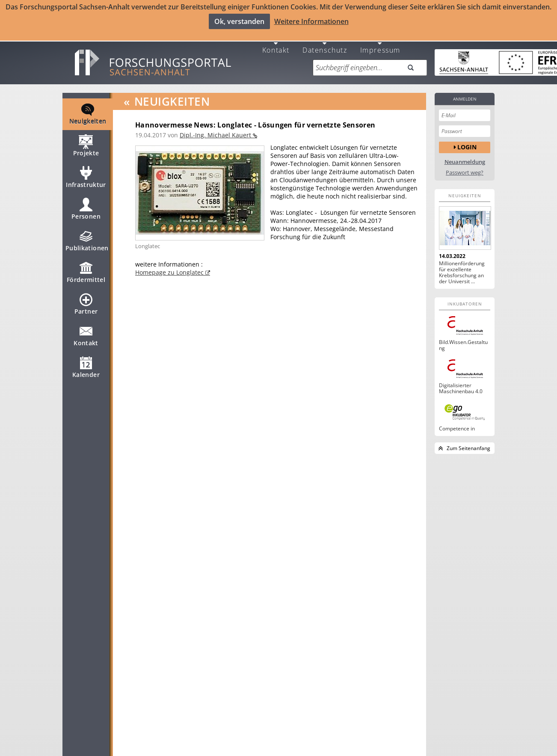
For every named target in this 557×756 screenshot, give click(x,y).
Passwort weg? (465, 169)
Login (467, 144)
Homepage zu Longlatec (170, 268)
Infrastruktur (86, 177)
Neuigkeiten (88, 114)
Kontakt (276, 46)
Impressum (380, 46)
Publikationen (87, 240)
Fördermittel (86, 272)
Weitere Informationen (311, 21)
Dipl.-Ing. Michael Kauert (216, 131)
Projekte (86, 145)
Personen (86, 209)
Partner (86, 304)
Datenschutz (325, 46)
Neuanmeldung (465, 158)
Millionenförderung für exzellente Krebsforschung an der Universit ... (462, 269)
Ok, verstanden (239, 21)
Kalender (86, 367)
